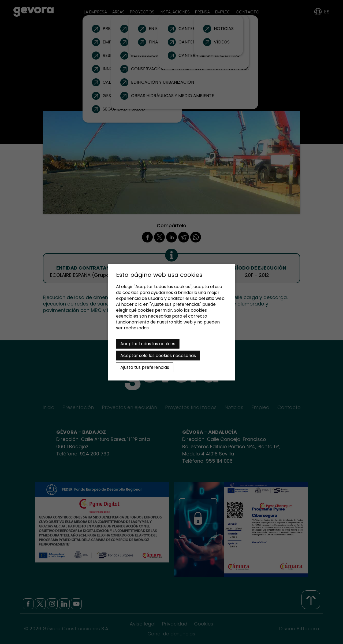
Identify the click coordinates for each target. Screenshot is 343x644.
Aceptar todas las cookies (148, 343)
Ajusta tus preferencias (145, 367)
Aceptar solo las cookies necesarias (158, 355)
